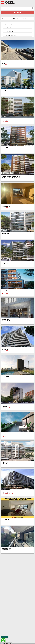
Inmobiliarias (18, 12)
